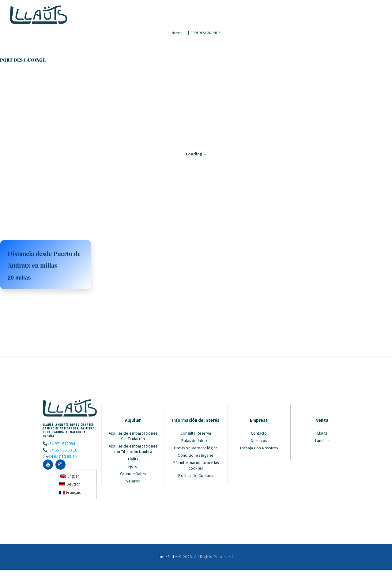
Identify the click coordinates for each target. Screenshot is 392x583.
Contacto (259, 433)
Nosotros (259, 440)
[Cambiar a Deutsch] (70, 484)
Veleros (133, 481)
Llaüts (133, 459)
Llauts (322, 433)
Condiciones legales (196, 455)
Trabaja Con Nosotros (259, 448)
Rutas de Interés (196, 440)
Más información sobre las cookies (196, 465)
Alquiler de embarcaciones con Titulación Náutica (133, 449)
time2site (168, 557)
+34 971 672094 (61, 444)
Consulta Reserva (196, 433)
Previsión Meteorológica (196, 448)
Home (176, 33)
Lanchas (322, 440)
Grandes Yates (133, 474)
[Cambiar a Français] (70, 493)
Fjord (133, 466)
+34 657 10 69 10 (62, 450)
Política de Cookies (196, 475)
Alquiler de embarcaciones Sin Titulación (133, 436)
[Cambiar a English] (70, 476)
